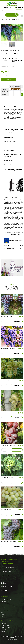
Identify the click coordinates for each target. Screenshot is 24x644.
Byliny (2, 615)
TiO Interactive (14, 640)
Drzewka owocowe (6, 601)
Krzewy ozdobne (5, 603)
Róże (2, 607)
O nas (3, 583)
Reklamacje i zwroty (6, 627)
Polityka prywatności (6, 625)
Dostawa (3, 631)
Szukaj (19, 11)
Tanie (14, 3)
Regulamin (3, 624)
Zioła (2, 617)
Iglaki (2, 609)
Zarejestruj (19, 8)
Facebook (5, 8)
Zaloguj (11, 8)
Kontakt (5, 591)
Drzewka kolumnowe (6, 599)
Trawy (2, 613)
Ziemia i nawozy (5, 611)
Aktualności (6, 587)
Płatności (3, 629)
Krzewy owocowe (5, 605)
